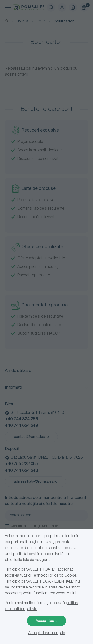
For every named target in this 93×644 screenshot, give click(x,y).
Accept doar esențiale (46, 633)
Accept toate (47, 621)
